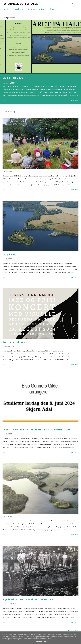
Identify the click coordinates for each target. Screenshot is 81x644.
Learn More (38, 642)
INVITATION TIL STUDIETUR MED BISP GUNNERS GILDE (36, 429)
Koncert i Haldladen (15, 342)
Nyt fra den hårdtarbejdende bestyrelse (28, 599)
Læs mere (75, 100)
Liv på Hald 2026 (13, 78)
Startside (6, 9)
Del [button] (4, 100)
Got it (46, 642)
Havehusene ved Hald (36, 9)
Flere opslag (73, 630)
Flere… (52, 9)
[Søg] (72, 4)
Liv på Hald (19, 9)
